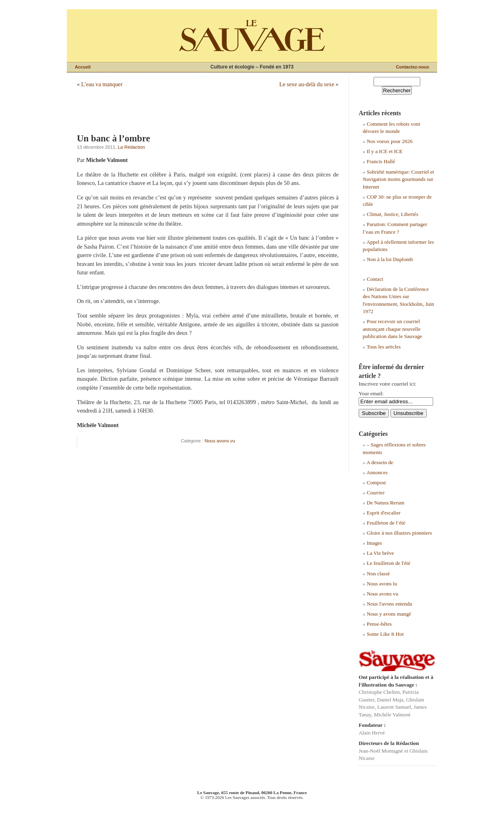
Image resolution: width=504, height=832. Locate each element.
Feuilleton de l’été (386, 523)
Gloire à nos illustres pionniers (399, 533)
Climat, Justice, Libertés (392, 214)
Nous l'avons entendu (389, 604)
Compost (376, 482)
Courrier (376, 493)
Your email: (371, 393)
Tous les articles (384, 347)
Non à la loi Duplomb (390, 259)
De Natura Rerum (386, 503)
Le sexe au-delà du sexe (307, 84)
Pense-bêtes (379, 624)
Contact (375, 279)
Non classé (378, 574)
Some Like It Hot (385, 634)
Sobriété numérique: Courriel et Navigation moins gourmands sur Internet (398, 179)
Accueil (83, 67)
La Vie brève (380, 553)
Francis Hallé (381, 161)
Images (374, 543)
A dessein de (380, 462)
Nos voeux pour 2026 (390, 141)
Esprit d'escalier (384, 513)
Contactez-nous (413, 67)
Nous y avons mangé (389, 614)
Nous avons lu (382, 584)
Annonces (377, 472)
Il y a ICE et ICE (385, 151)
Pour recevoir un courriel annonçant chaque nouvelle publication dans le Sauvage (392, 329)
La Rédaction (131, 147)
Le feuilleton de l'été (388, 563)
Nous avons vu (220, 441)
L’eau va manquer (102, 84)
